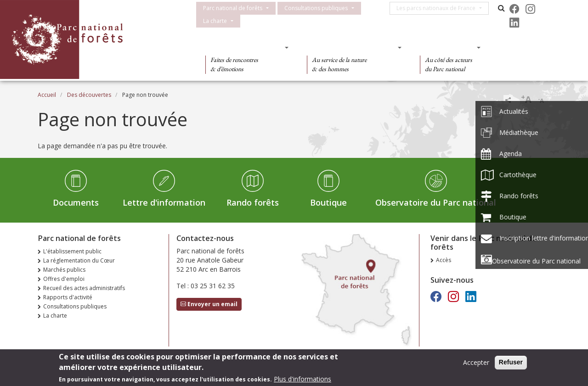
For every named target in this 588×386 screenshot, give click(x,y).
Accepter (476, 364)
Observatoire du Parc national (436, 202)
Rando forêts (253, 202)
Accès (444, 260)
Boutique (328, 202)
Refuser (511, 364)
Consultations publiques (316, 8)
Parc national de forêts (233, 8)
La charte (215, 21)
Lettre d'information (164, 202)
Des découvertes (244, 47)
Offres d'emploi (64, 279)
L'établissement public (72, 251)
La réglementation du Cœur (79, 260)
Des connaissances (351, 47)
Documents (76, 202)
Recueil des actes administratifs (84, 288)
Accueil (47, 95)
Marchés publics (64, 270)
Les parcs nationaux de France (439, 8)
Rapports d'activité (68, 297)
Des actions (447, 47)
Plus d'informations (302, 380)
